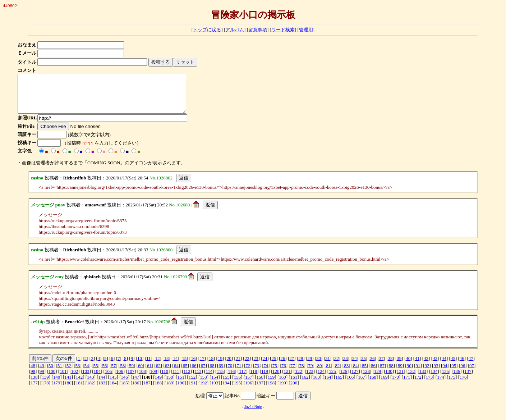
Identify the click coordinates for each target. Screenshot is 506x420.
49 (42, 373)
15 (184, 366)
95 (454, 373)
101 (63, 379)
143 (91, 385)
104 (97, 379)
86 (373, 373)
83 (346, 373)
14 (175, 366)
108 (142, 379)
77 (293, 373)
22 (247, 366)
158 (260, 385)
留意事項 (258, 30)
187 (147, 390)
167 (362, 385)
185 (124, 390)
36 (372, 366)
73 (257, 373)
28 (301, 366)
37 (381, 366)
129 (378, 379)
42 (426, 366)
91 (418, 373)
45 (453, 366)
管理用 (306, 30)
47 (471, 366)
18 (211, 366)
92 (427, 373)
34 (355, 366)
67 (203, 373)
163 (317, 385)
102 (75, 379)
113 (198, 379)
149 (158, 385)
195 (238, 390)
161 (294, 385)
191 (192, 390)
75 (275, 373)
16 (193, 366)
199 (282, 390)
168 (373, 385)
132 (411, 379)
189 (170, 390)
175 (452, 385)
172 (418, 385)
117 (242, 379)
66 (194, 373)
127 (355, 379)
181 (79, 390)
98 (33, 379)
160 (282, 385)
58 (122, 373)
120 (276, 379)
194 (226, 390)
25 (274, 366)
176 (463, 385)
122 (299, 379)
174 (441, 385)
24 (265, 366)
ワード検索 (283, 30)
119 (265, 379)
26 (283, 366)
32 (337, 366)
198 (271, 390)
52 (69, 373)
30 (319, 366)
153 (203, 385)
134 (434, 379)
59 (131, 373)
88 (391, 373)
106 (120, 379)
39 (399, 366)
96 (463, 373)
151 (181, 385)
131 (400, 379)
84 (355, 373)
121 (287, 379)
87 (382, 373)
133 (423, 379)
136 (457, 379)
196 (249, 390)
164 (328, 385)
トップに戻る (207, 30)
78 (302, 373)
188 (158, 390)
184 (113, 390)
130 (389, 379)
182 (91, 390)
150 (170, 385)
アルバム (235, 30)
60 (140, 373)
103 (86, 379)
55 (95, 373)
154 (215, 385)
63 (167, 373)
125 (332, 379)
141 (68, 385)
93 (436, 373)
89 (400, 373)
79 (311, 373)
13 (166, 366)
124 (321, 379)
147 (136, 385)
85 (364, 373)
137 (468, 379)
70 (230, 373)
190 (181, 390)
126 (344, 379)
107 (131, 379)
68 (212, 373)
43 (435, 366)
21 (238, 366)
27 (292, 366)
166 (350, 385)
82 (337, 373)
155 (226, 385)
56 (104, 373)
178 (45, 390)
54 (86, 373)
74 (266, 373)
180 (68, 390)
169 (384, 385)
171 (407, 385)
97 (472, 373)
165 (339, 385)
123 (310, 379)
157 (249, 385)
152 (192, 385)
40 (408, 366)
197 (260, 390)
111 (176, 379)
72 (248, 373)
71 (239, 373)
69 (221, 373)
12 (157, 366)
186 (136, 390)
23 (256, 366)
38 (390, 366)
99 (42, 379)
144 (102, 385)
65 (185, 373)
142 (79, 385)
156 (238, 385)
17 (202, 366)
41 (417, 366)
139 (45, 385)
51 (60, 373)
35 (364, 366)
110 (165, 379)
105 (109, 379)
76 (284, 373)
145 (113, 385)
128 (366, 379)
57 (113, 373)
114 (209, 379)
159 (271, 385)
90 (409, 373)
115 (220, 379)
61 (149, 373)
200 (294, 390)
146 (124, 385)
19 (220, 366)
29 (310, 366)
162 (305, 385)
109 (154, 379)
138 (34, 385)
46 (462, 366)
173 (429, 385)
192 (203, 390)
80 (319, 373)
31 (328, 366)
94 (445, 373)
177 (34, 390)
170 (395, 385)
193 (215, 390)
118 (254, 379)
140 (57, 385)
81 (328, 373)
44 (444, 366)
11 (149, 366)
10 (140, 366)
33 (346, 366)
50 (51, 373)
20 (229, 366)
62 (158, 373)
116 (231, 379)
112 (187, 379)
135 (445, 379)
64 (176, 373)
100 (52, 379)
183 (102, 390)
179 (57, 390)
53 (78, 373)
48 (33, 373)
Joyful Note (253, 414)
